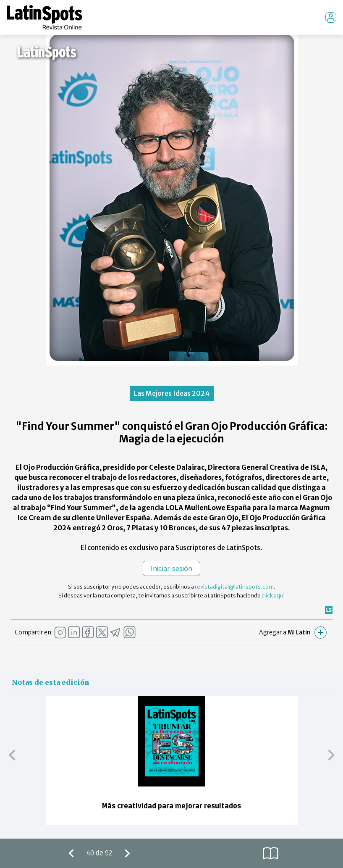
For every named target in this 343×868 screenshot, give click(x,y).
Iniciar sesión (171, 568)
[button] (12, 755)
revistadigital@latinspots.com (234, 587)
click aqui (273, 596)
